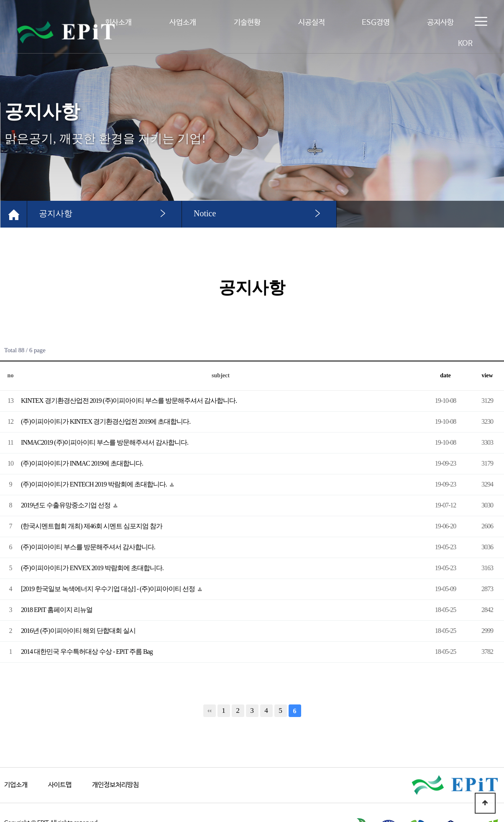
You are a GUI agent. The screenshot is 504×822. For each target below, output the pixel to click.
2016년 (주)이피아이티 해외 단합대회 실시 (78, 631)
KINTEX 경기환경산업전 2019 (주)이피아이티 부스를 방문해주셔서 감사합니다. (129, 401)
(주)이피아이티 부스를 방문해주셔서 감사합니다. (88, 547)
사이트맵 (60, 785)
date (445, 375)
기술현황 (247, 23)
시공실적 (312, 23)
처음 (210, 711)
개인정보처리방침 (115, 785)
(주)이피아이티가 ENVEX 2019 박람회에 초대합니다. (92, 568)
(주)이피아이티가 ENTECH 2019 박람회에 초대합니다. (95, 484)
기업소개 (16, 785)
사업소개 (183, 23)
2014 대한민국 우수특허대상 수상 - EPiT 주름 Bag (87, 652)
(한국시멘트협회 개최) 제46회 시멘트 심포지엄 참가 (92, 526)
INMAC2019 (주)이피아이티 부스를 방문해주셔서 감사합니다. (105, 442)
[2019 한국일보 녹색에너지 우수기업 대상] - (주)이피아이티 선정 (109, 589)
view (487, 375)
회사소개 (118, 23)
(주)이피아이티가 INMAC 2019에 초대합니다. (82, 463)
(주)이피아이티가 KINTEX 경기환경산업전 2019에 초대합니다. (106, 421)
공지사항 (440, 23)
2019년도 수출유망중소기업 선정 (66, 505)
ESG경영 (376, 23)
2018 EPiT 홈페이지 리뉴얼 (57, 610)
